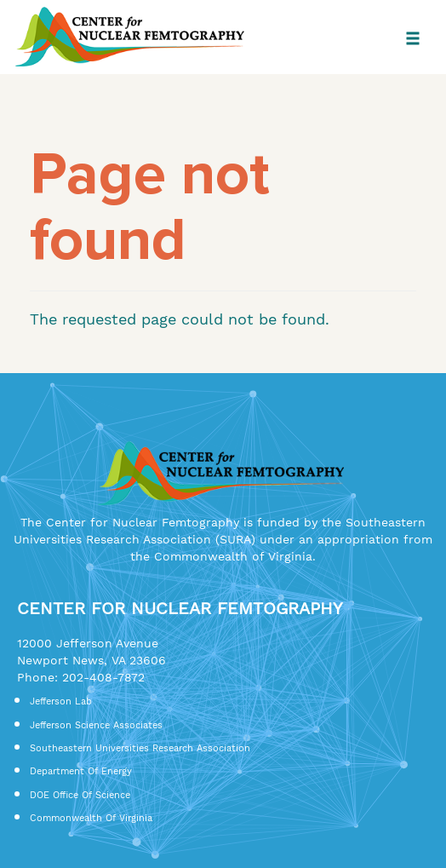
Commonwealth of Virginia (91, 818)
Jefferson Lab (61, 701)
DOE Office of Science (80, 795)
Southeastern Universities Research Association (140, 748)
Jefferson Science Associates (96, 725)
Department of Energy (81, 771)
